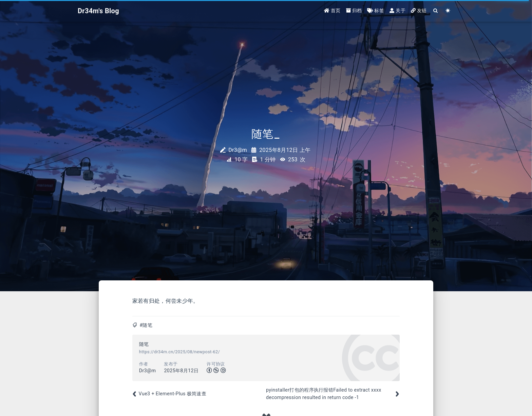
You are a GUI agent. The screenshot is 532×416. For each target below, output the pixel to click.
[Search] (436, 11)
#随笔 (146, 325)
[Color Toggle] (448, 11)
